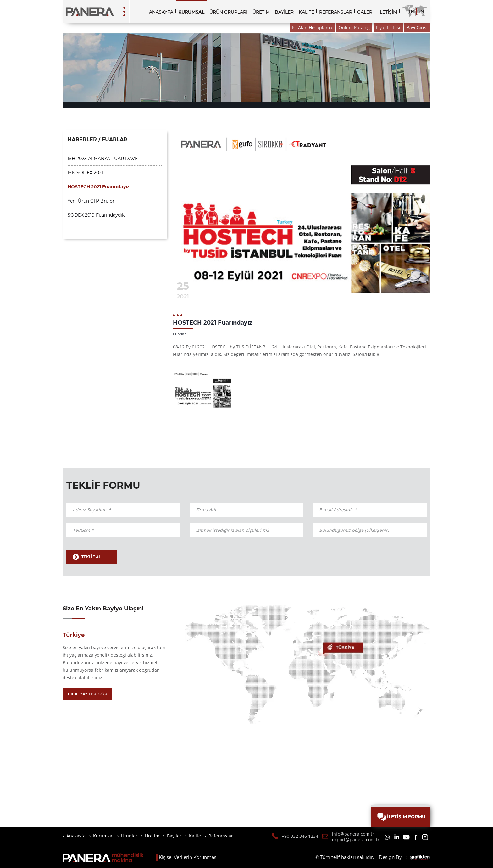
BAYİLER (284, 12)
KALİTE (306, 12)
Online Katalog (354, 28)
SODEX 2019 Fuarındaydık (96, 215)
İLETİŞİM (388, 12)
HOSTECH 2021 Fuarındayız (99, 187)
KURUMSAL (191, 12)
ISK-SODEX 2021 (85, 173)
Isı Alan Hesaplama (312, 28)
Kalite (195, 836)
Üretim (152, 836)
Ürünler (129, 836)
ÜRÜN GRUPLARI (228, 12)
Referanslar (221, 836)
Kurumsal (103, 836)
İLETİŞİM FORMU (401, 817)
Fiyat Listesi (388, 28)
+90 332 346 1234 (300, 836)
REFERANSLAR (336, 12)
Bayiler (174, 836)
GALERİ (365, 12)
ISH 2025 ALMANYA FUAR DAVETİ (105, 159)
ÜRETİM (261, 12)
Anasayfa (76, 836)
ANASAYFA (161, 12)
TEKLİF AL (87, 557)
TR (411, 11)
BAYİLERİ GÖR (87, 694)
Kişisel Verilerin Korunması (188, 857)
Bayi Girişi (417, 28)
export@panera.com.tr (356, 840)
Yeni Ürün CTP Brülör (91, 201)
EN (421, 11)
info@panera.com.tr (353, 834)
